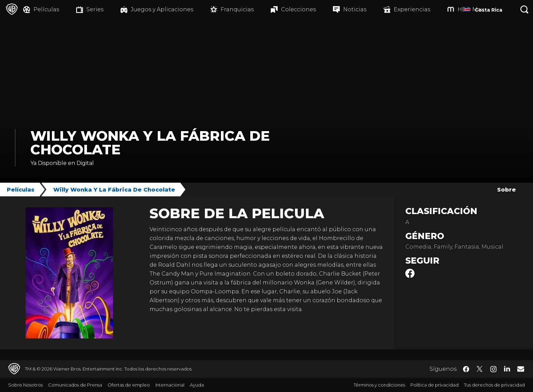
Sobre (507, 190)
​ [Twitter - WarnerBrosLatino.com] (480, 369)
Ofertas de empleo (129, 385)
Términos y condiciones (379, 385)
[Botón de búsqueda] (524, 9)
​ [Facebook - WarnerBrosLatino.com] (466, 369)
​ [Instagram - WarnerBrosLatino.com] (493, 369)
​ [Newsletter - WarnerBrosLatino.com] (521, 369)
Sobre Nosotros (25, 385)
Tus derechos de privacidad (494, 385)
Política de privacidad (434, 385)
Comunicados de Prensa (75, 385)
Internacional (170, 385)
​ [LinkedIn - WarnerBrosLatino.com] (507, 368)
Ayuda (197, 385)
